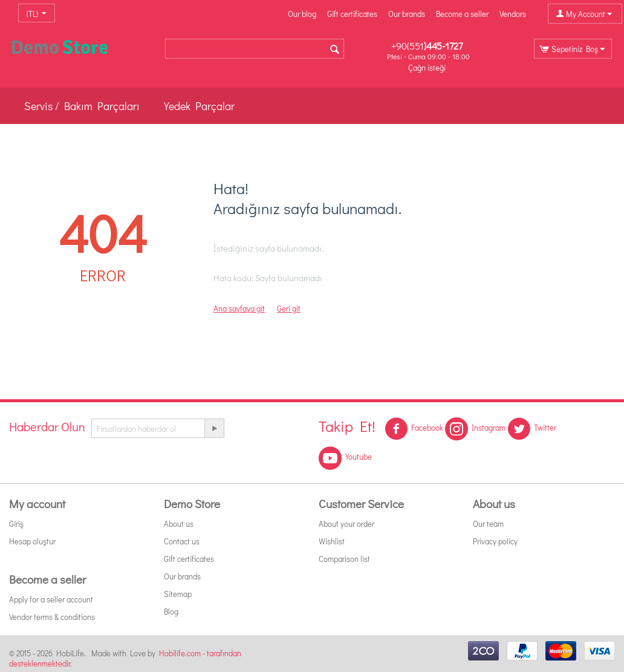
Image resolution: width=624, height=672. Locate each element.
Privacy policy (495, 541)
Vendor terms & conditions (52, 617)
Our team (488, 524)
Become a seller (462, 14)
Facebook (414, 429)
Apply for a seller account (51, 599)
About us (179, 524)
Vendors (513, 14)
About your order (346, 524)
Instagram (475, 429)
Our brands (407, 14)
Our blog (302, 14)
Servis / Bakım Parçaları (82, 106)
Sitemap (178, 594)
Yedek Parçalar (199, 106)
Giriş (16, 524)
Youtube (345, 458)
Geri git (289, 308)
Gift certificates (352, 14)
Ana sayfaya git (239, 308)
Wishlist (332, 541)
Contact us (182, 541)
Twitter (532, 429)
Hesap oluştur (32, 541)
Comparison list (344, 559)
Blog (171, 611)
